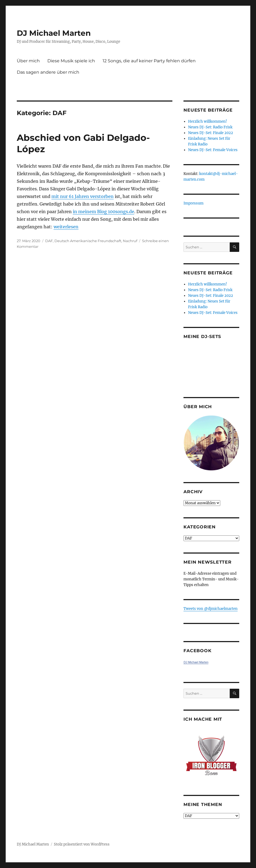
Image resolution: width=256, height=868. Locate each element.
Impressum (193, 203)
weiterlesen (66, 227)
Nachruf (130, 241)
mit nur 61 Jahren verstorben (83, 196)
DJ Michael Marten (54, 33)
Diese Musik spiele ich (71, 61)
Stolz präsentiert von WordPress (82, 844)
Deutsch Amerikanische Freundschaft (88, 241)
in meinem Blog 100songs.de (104, 212)
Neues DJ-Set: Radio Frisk (210, 127)
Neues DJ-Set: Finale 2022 (211, 133)
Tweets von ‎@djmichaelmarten (211, 609)
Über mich (28, 61)
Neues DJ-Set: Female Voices (213, 150)
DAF (49, 241)
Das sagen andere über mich (48, 72)
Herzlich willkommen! (208, 121)
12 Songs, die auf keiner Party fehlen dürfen (149, 61)
